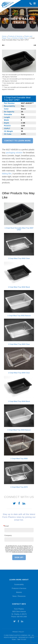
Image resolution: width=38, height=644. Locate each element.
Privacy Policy (18, 632)
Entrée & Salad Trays (20, 38)
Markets (19, 592)
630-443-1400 (22, 617)
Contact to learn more (17, 141)
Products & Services (19, 588)
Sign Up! (19, 557)
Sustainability (19, 584)
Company (8, 535)
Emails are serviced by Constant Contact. (22, 552)
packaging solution (14, 153)
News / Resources (19, 596)
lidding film (7, 174)
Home (4, 36)
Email (7, 526)
